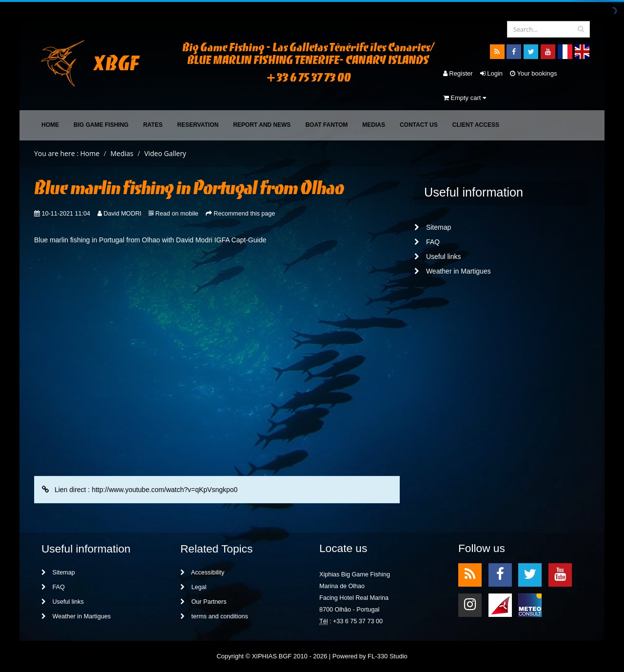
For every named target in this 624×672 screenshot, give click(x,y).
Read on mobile (177, 214)
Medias (374, 125)
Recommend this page (244, 214)
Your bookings (533, 73)
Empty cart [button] (465, 98)
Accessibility (202, 573)
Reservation (198, 125)
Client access (476, 125)
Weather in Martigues (453, 271)
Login (491, 73)
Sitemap (433, 227)
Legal (193, 587)
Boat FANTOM (326, 125)
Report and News (262, 125)
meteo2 (530, 604)
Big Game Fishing (101, 125)
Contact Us (419, 125)
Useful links (438, 257)
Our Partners (204, 602)
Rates (153, 125)
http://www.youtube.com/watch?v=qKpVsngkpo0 (165, 490)
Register (458, 73)
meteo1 (500, 604)
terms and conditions (214, 616)
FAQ (427, 242)
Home (50, 125)
